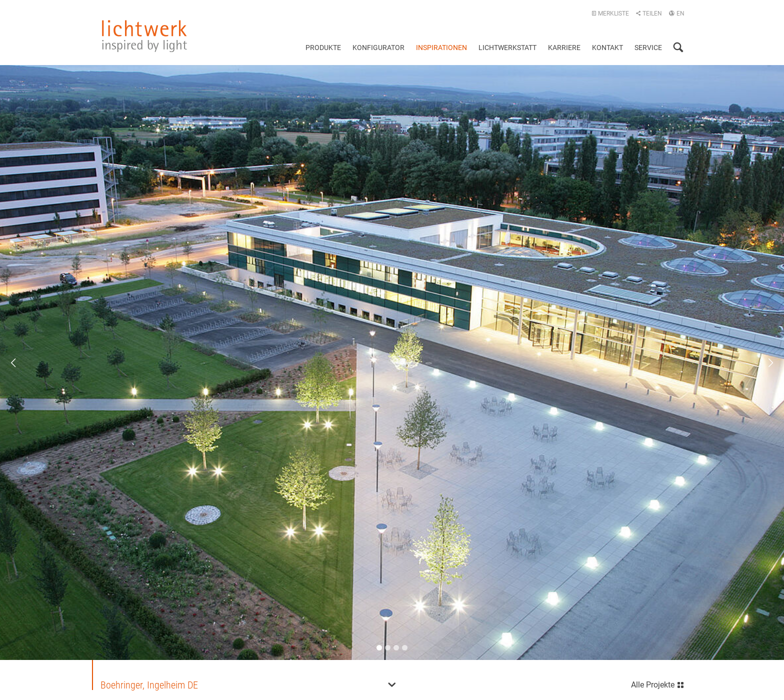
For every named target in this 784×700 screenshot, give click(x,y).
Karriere (564, 48)
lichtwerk (144, 36)
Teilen (649, 14)
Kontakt (607, 48)
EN (676, 14)
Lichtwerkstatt (507, 48)
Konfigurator (378, 48)
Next (764, 363)
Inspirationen (441, 48)
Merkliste (610, 14)
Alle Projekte (658, 684)
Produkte (323, 48)
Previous (20, 363)
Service (648, 48)
